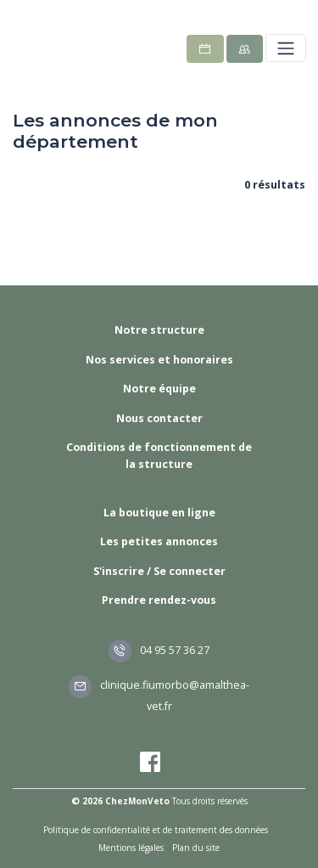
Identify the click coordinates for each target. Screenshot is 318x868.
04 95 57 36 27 (159, 650)
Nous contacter (159, 418)
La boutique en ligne (159, 513)
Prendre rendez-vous (159, 600)
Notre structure (159, 330)
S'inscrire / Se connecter (159, 571)
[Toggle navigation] (285, 48)
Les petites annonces (159, 541)
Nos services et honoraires (159, 360)
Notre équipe (159, 389)
